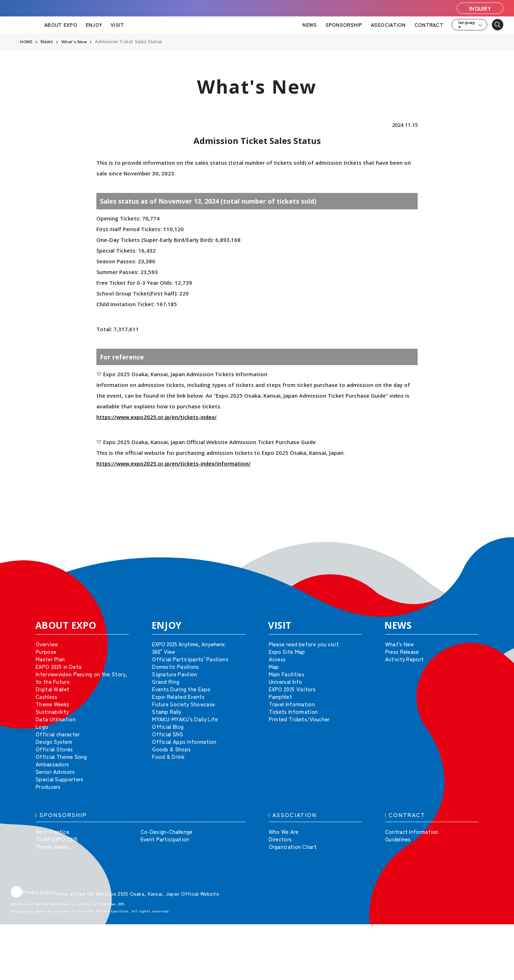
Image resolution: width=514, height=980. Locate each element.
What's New (75, 42)
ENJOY (94, 25)
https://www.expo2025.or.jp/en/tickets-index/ (157, 417)
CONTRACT (429, 25)
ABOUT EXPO (61, 25)
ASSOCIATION (388, 25)
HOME (26, 42)
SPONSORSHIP (344, 25)
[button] (493, 547)
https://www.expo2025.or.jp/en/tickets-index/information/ (173, 463)
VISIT (117, 25)
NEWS (309, 25)
